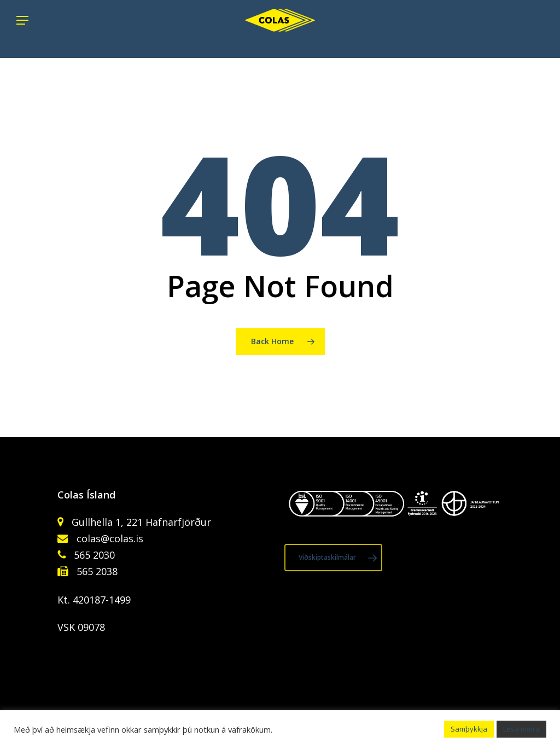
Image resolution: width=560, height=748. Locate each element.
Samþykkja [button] (469, 729)
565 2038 (96, 571)
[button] (22, 29)
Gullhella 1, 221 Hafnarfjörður (140, 522)
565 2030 (93, 555)
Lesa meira (521, 729)
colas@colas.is (110, 538)
